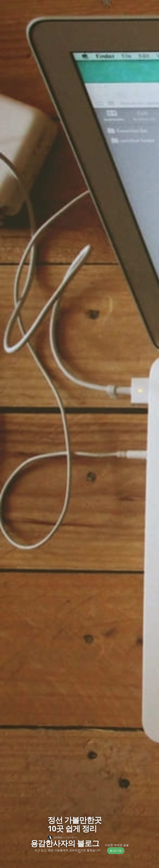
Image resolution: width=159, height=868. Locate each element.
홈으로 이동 (116, 851)
